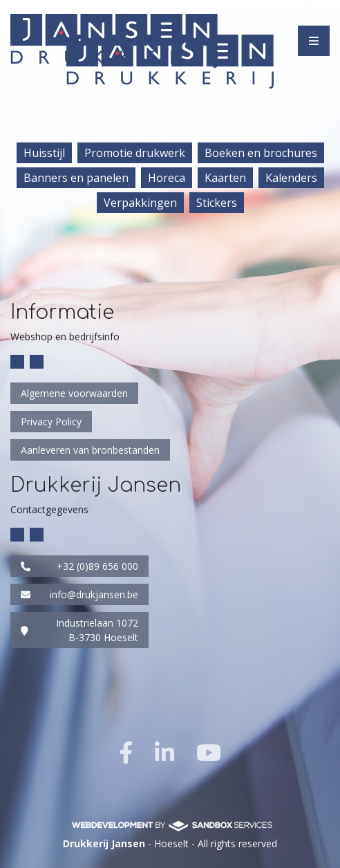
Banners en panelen (76, 178)
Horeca (167, 178)
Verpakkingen (140, 203)
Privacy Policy (51, 422)
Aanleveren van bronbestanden (90, 450)
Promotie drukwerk (135, 153)
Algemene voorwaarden (74, 393)
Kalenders (291, 178)
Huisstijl (44, 153)
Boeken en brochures (261, 153)
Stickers (217, 203)
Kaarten (225, 178)
